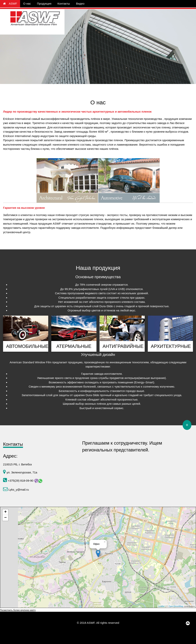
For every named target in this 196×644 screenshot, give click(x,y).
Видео (80, 4)
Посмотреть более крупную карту (18, 610)
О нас (27, 4)
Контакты (64, 4)
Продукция (44, 4)
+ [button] (5, 512)
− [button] (5, 518)
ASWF (10, 4)
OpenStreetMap (176, 606)
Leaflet (161, 606)
